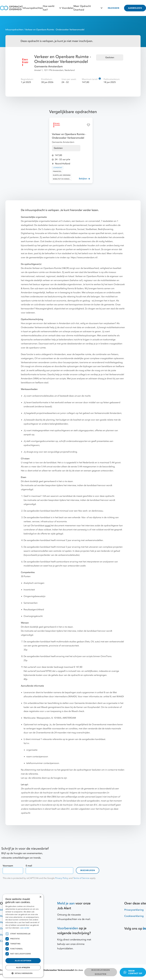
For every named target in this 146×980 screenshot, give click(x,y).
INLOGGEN (114, 8)
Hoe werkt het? (52, 8)
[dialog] (23, 936)
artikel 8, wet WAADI (114, 697)
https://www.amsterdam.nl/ (84, 258)
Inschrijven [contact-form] (88, 870)
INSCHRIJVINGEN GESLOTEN (101, 972)
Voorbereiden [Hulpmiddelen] (68, 928)
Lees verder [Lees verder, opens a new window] (25, 928)
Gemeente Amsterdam (49, 66)
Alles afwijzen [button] (23, 967)
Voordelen (68, 8)
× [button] (40, 897)
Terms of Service (81, 878)
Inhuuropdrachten (33, 8)
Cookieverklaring (134, 916)
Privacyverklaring (134, 910)
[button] (23, 973)
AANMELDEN (135, 8)
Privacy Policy (62, 878)
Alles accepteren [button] (23, 961)
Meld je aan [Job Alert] (66, 903)
